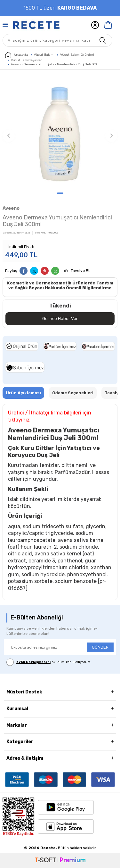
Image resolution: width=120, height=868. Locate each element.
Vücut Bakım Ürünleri (77, 55)
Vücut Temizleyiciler (26, 60)
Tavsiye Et (80, 271)
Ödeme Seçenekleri (73, 393)
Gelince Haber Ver (60, 319)
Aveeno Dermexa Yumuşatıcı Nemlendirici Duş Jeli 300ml (56, 64)
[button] (60, 193)
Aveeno (11, 208)
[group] (60, 132)
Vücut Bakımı (44, 55)
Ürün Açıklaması (23, 393)
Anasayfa (17, 55)
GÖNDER (100, 647)
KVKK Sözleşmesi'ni (33, 662)
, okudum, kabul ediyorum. (49, 662)
